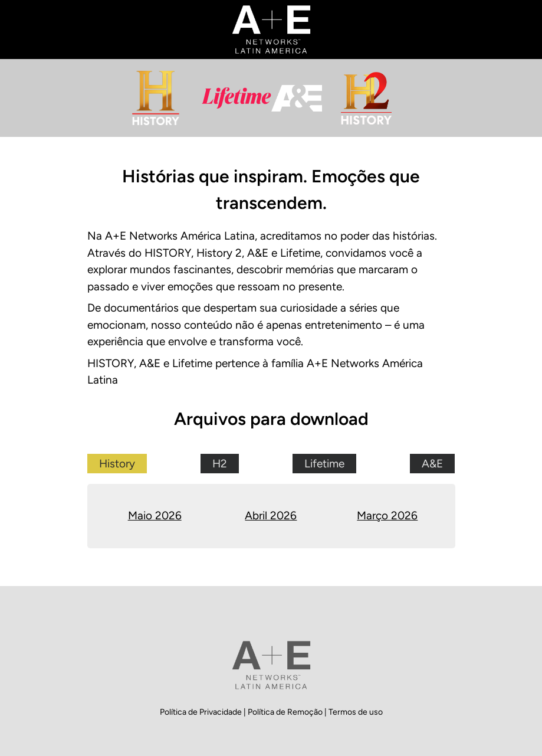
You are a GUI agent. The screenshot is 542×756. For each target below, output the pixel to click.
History (117, 464)
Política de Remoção (286, 712)
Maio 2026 (155, 516)
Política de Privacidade (202, 712)
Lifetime (324, 464)
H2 (220, 464)
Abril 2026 (271, 516)
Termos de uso (356, 712)
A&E (432, 464)
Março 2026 (387, 516)
